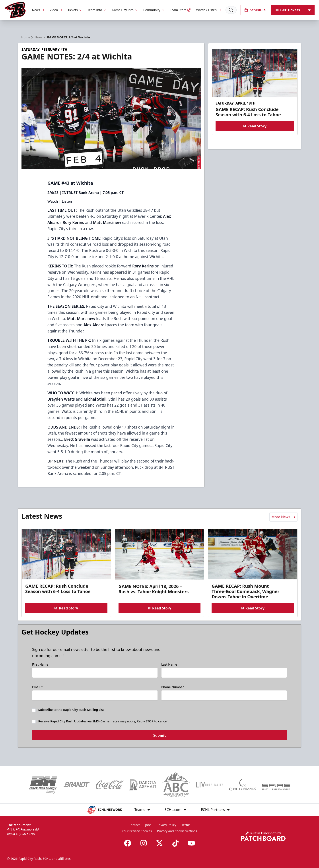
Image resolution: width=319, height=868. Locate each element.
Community (154, 10)
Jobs (148, 825)
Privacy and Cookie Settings (177, 831)
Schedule (255, 10)
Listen (67, 201)
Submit (160, 736)
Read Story (255, 126)
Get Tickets (287, 10)
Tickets (75, 10)
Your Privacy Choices (137, 831)
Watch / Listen (209, 10)
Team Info (97, 10)
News (38, 10)
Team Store (181, 10)
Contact (134, 825)
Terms (186, 825)
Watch (53, 201)
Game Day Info (125, 10)
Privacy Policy (166, 825)
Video (56, 10)
